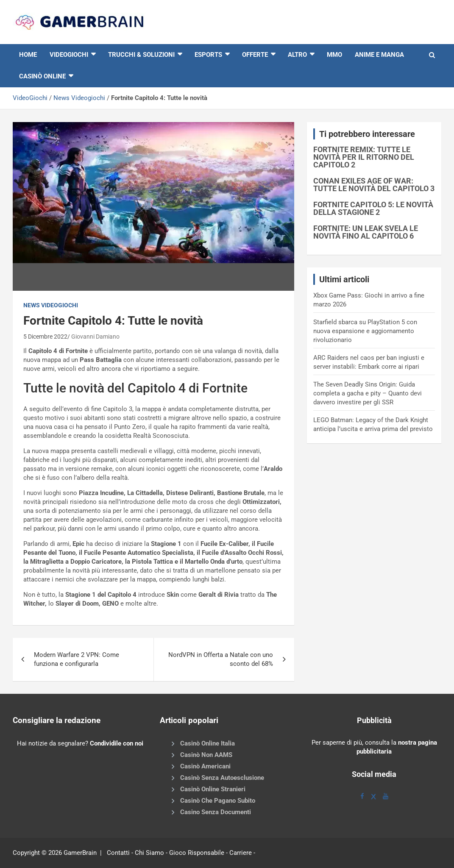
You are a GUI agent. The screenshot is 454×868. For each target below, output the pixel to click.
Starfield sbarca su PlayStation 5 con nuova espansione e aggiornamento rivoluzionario (365, 331)
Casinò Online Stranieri (213, 789)
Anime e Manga (379, 55)
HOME (28, 55)
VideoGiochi (30, 98)
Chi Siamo (149, 853)
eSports (208, 55)
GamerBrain (80, 853)
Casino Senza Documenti (216, 812)
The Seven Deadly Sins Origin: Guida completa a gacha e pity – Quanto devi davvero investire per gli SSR (368, 393)
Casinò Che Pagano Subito (218, 801)
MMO (334, 55)
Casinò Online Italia (208, 743)
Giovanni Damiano (95, 337)
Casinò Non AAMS (206, 755)
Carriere (241, 853)
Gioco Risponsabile (197, 853)
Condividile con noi (117, 743)
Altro (297, 55)
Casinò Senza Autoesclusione (222, 778)
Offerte (255, 55)
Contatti (118, 853)
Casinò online (42, 76)
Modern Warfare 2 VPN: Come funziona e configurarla (77, 659)
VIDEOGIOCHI (69, 55)
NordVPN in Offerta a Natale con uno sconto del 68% (221, 659)
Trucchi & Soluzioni (141, 55)
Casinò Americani (205, 766)
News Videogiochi (79, 98)
